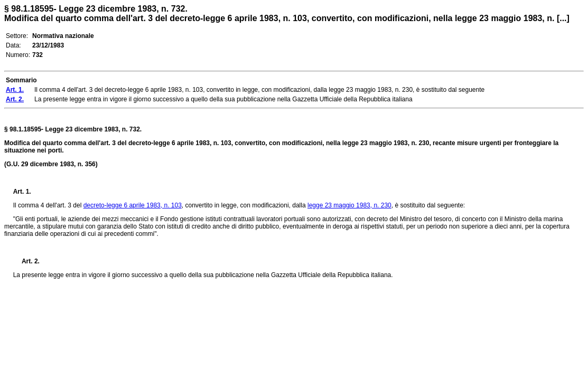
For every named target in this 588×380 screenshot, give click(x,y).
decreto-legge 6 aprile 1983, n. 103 (133, 205)
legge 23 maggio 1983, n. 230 (349, 205)
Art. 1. (22, 192)
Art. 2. (26, 261)
